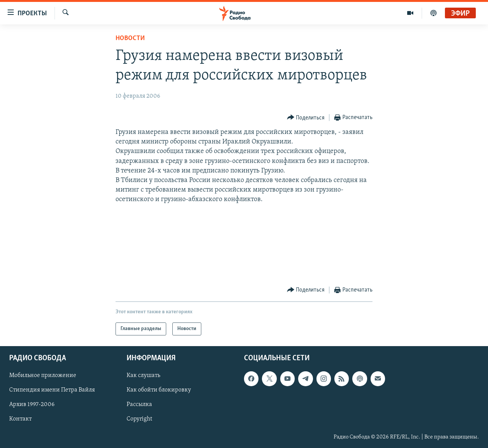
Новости (130, 38)
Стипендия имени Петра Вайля (52, 390)
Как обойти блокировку (159, 390)
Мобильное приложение (43, 376)
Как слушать (143, 376)
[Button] (306, 118)
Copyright (139, 419)
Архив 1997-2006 (32, 405)
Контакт (20, 419)
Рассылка (139, 405)
